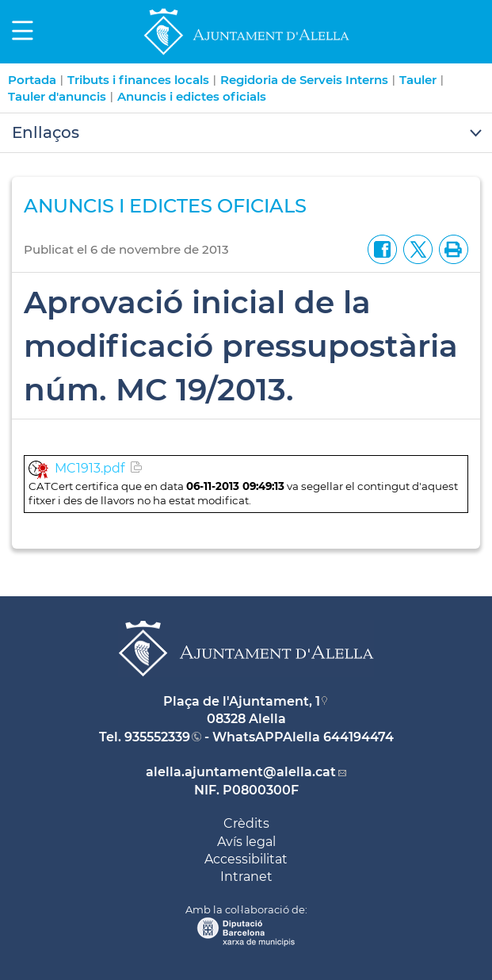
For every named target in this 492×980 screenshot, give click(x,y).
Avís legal (246, 842)
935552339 (157, 737)
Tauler (418, 80)
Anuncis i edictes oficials (192, 96)
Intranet (246, 877)
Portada (32, 80)
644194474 (359, 737)
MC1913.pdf (90, 468)
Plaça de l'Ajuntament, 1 (242, 701)
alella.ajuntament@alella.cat (241, 772)
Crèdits (246, 823)
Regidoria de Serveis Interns (304, 80)
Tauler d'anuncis (57, 96)
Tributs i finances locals (138, 80)
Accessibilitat (246, 859)
